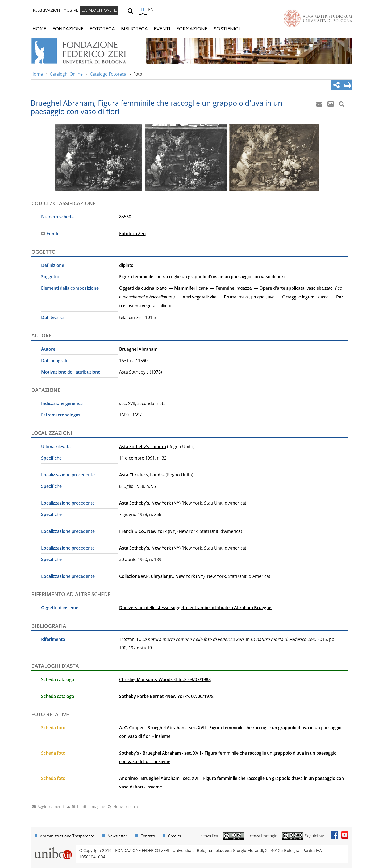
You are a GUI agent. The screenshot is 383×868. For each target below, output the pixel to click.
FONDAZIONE (68, 29)
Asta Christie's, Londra (142, 475)
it (143, 10)
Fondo (53, 234)
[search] (130, 11)
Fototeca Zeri (132, 234)
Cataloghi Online (66, 74)
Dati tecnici (52, 317)
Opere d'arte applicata (282, 288)
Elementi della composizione (70, 288)
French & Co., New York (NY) (148, 531)
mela (244, 297)
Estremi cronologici (61, 415)
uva (272, 297)
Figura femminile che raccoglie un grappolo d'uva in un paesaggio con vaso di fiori (202, 277)
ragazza (245, 288)
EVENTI (162, 29)
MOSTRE (71, 10)
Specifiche (51, 458)
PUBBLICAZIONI (47, 10)
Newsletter (117, 836)
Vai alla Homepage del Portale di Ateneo (318, 18)
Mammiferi (185, 288)
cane (204, 288)
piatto (162, 288)
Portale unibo (53, 848)
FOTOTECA (102, 29)
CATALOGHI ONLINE (99, 10)
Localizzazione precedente (68, 475)
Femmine (225, 288)
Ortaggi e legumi (299, 297)
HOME (39, 29)
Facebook (335, 835)
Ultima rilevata (56, 447)
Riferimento (53, 639)
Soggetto (50, 277)
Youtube (345, 835)
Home (37, 74)
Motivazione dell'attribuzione (71, 372)
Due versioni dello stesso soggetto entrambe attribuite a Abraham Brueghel (196, 608)
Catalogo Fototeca (108, 74)
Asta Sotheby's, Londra (143, 447)
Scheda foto (53, 728)
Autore (48, 349)
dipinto (126, 265)
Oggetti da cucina (137, 288)
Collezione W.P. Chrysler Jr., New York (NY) (162, 576)
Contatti (148, 836)
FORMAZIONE (192, 29)
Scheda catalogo (58, 679)
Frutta (230, 297)
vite (214, 297)
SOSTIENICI (227, 29)
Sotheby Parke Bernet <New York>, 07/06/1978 (166, 696)
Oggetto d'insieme (60, 608)
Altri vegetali (195, 297)
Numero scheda (57, 217)
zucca (324, 297)
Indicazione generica (62, 403)
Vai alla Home (86, 51)
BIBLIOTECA (134, 29)
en (151, 10)
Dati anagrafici (56, 361)
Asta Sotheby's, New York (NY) (150, 503)
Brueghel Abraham (138, 349)
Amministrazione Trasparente (67, 836)
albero (166, 306)
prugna (258, 297)
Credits (174, 836)
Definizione (53, 265)
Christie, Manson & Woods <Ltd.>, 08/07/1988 (165, 679)
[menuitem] (47, 11)
